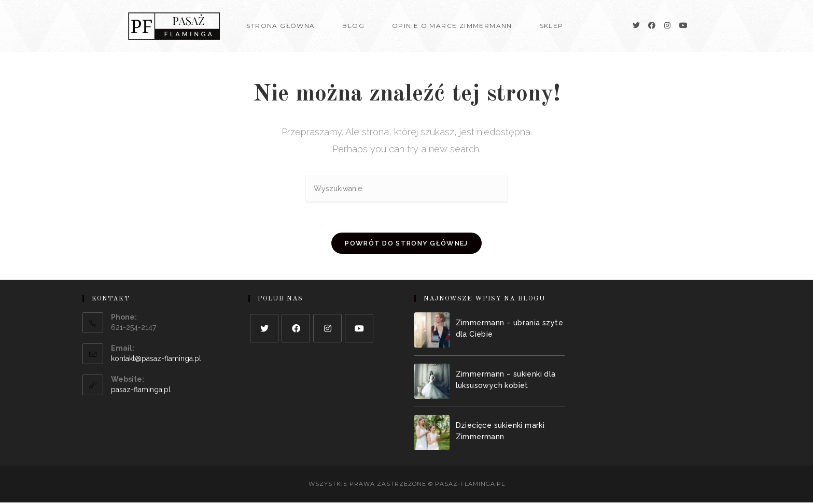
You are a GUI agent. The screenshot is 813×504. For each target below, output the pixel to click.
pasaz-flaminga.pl (141, 391)
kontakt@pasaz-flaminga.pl (156, 360)
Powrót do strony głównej (406, 245)
